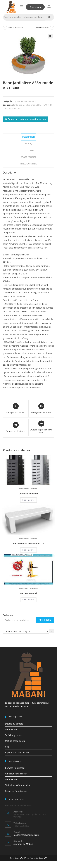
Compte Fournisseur (15, 768)
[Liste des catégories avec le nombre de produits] (26, 631)
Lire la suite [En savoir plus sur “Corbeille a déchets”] (29, 500)
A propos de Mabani (23, 844)
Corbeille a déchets (28, 494)
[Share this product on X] (16, 409)
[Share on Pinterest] (16, 427)
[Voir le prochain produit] (52, 28)
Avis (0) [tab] (28, 144)
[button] (22, 7)
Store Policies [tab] (28, 157)
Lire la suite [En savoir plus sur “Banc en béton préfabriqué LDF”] (29, 550)
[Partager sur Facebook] (41, 409)
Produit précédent (16, 28)
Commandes (11, 729)
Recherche (8, 615)
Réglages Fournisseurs (16, 791)
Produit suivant (43, 28)
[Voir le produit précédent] (5, 28)
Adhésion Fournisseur (16, 774)
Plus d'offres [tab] (29, 150)
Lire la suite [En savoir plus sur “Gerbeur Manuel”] (29, 600)
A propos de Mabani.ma (17, 753)
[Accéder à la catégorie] (52, 631)
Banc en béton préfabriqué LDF (28, 544)
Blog (7, 747)
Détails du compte (14, 724)
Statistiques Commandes (17, 785)
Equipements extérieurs (25, 101)
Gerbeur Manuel (28, 593)
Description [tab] (29, 137)
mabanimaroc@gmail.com (27, 835)
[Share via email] (41, 427)
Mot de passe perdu (15, 741)
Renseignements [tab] (28, 164)
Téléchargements (14, 735)
